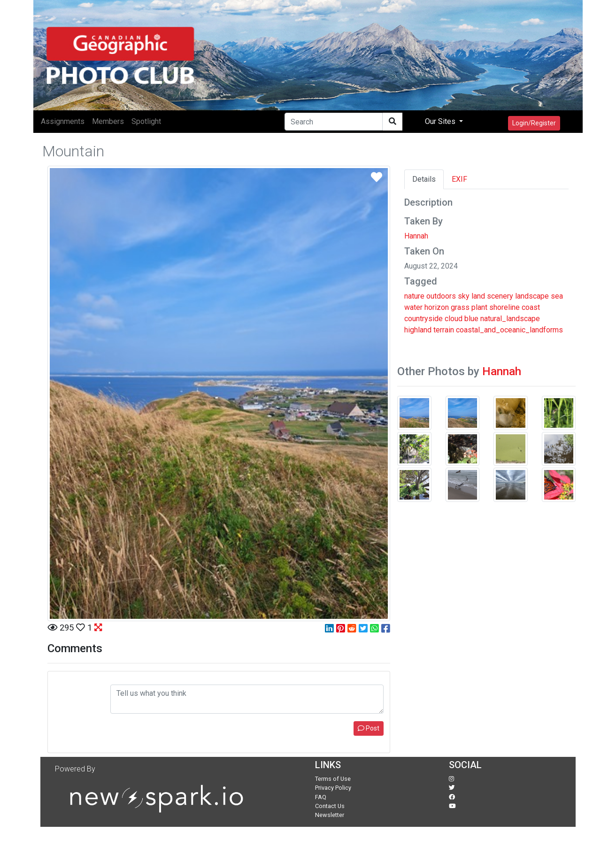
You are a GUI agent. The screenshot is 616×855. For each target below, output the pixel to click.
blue (471, 319)
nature (414, 296)
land (478, 296)
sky (464, 296)
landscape (532, 296)
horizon (437, 307)
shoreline (504, 307)
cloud (454, 319)
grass (460, 307)
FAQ (321, 797)
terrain (444, 330)
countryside (423, 319)
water (413, 307)
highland (418, 330)
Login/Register (534, 123)
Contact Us (330, 806)
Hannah (416, 236)
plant (479, 307)
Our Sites (441, 121)
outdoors (441, 296)
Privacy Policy (333, 788)
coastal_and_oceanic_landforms (509, 330)
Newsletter (330, 815)
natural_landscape (510, 319)
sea (557, 296)
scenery (500, 296)
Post (369, 728)
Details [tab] (424, 179)
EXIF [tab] (459, 179)
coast (531, 307)
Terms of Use (333, 779)
